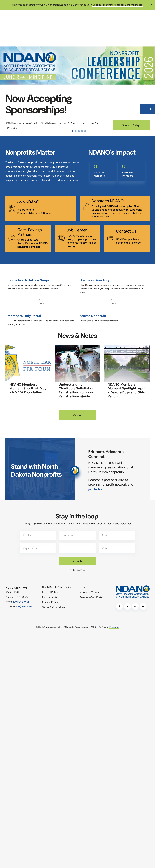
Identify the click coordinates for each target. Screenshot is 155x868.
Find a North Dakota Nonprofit (31, 280)
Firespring (114, 627)
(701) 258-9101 (21, 602)
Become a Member (90, 592)
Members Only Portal (24, 316)
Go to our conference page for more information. (118, 5)
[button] (151, 5)
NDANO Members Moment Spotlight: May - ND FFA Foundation (28, 388)
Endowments (50, 597)
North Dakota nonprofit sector (28, 162)
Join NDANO (28, 202)
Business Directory (95, 280)
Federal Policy (50, 592)
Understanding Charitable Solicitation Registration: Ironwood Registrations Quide (76, 390)
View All (77, 415)
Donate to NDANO (108, 201)
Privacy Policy (50, 602)
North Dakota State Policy (57, 587)
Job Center (77, 230)
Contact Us (126, 231)
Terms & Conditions (54, 607)
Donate (83, 587)
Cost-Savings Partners (29, 232)
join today (96, 489)
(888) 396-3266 (24, 607)
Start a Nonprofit (93, 316)
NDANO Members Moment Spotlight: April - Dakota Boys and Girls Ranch (127, 390)
